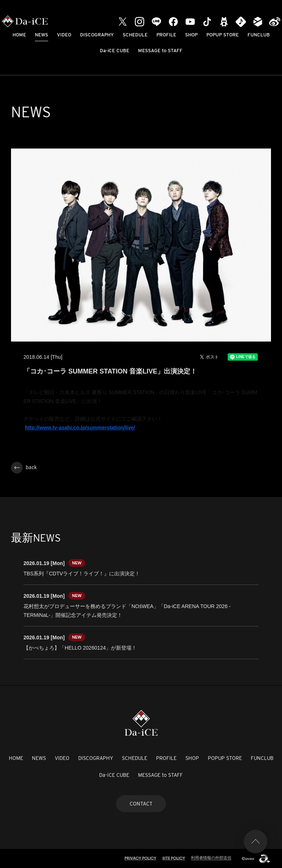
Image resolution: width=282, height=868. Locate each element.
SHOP (191, 35)
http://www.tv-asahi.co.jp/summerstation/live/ (80, 428)
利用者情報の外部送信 (211, 858)
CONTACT (141, 804)
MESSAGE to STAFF (160, 51)
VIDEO (64, 35)
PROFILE (166, 35)
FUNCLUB (259, 35)
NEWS (41, 35)
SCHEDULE (135, 35)
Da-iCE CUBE (115, 51)
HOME (19, 35)
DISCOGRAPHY (97, 35)
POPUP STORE (223, 35)
